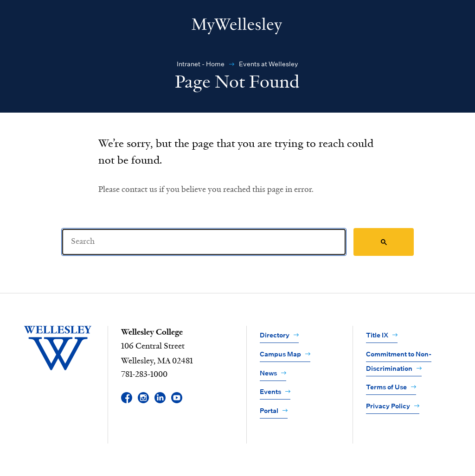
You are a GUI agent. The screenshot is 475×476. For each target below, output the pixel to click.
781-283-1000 (144, 374)
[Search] (204, 242)
